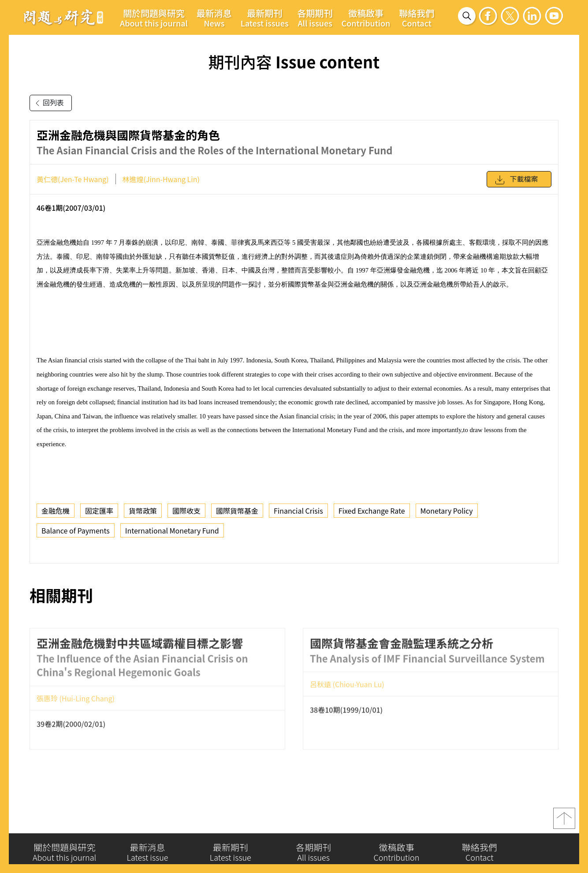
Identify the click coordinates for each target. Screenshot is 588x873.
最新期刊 (265, 18)
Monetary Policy (447, 514)
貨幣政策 (143, 514)
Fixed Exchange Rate (372, 514)
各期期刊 (315, 18)
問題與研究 (63, 17)
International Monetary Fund (172, 534)
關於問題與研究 (154, 18)
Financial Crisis (298, 514)
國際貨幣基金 (237, 514)
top (564, 821)
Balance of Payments (76, 534)
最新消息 (214, 18)
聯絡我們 (417, 18)
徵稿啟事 (366, 18)
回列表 (48, 103)
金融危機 (56, 514)
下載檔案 (516, 183)
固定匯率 (99, 514)
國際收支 (186, 514)
